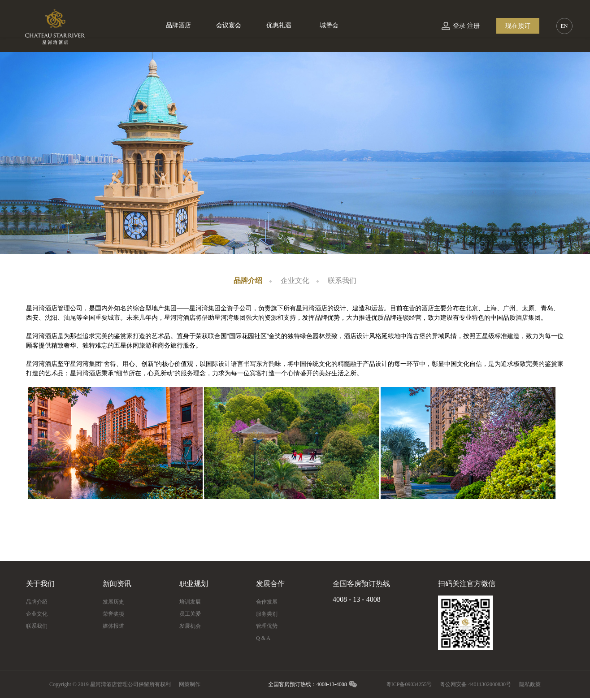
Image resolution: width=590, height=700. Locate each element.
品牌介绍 (248, 280)
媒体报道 (113, 626)
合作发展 (267, 602)
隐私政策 (530, 684)
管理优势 (267, 626)
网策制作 (190, 684)
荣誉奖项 (113, 614)
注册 (473, 26)
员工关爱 (190, 614)
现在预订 (518, 26)
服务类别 (267, 614)
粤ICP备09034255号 (409, 684)
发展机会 (190, 626)
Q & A (263, 638)
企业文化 (295, 280)
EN (564, 26)
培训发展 (190, 602)
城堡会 (329, 25)
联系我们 (342, 280)
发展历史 (113, 602)
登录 (459, 26)
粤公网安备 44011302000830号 (475, 684)
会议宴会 (229, 25)
